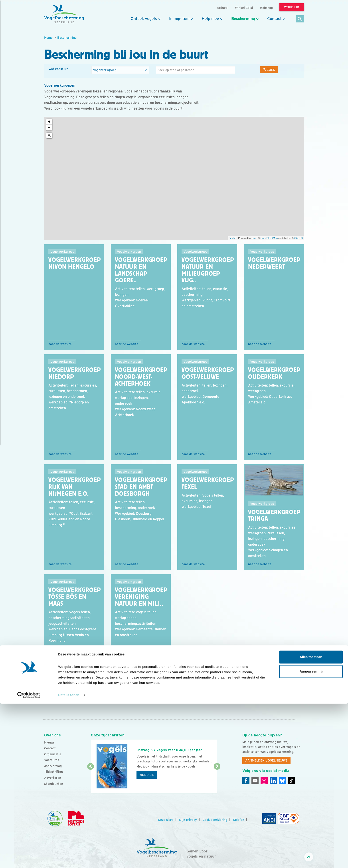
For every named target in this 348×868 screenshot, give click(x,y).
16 (83, 697)
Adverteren (53, 778)
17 (92, 697)
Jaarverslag (53, 766)
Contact (274, 19)
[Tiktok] (291, 781)
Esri (254, 238)
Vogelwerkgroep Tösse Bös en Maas (75, 597)
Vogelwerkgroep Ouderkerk (274, 373)
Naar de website (60, 344)
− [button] (49, 128)
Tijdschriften (53, 772)
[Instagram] (264, 781)
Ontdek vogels (144, 19)
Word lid (147, 775)
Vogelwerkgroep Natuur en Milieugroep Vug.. (208, 270)
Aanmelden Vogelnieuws (266, 760)
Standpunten (54, 784)
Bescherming (243, 19)
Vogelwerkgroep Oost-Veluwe (208, 373)
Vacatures (52, 760)
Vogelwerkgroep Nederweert (274, 263)
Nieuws (49, 742)
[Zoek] (300, 19)
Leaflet (232, 238)
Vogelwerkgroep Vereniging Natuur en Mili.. (141, 597)
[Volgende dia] (217, 780)
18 (101, 697)
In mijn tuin (179, 19)
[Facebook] (246, 781)
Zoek (269, 70)
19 (110, 697)
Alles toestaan (311, 821)
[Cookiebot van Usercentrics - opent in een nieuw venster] (29, 859)
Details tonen (69, 859)
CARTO (299, 238)
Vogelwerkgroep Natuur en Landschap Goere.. (141, 270)
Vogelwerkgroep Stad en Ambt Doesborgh (141, 487)
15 (74, 697)
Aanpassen (311, 836)
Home (48, 37)
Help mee (210, 19)
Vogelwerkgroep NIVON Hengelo (75, 263)
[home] (64, 14)
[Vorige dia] (90, 780)
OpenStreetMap (269, 238)
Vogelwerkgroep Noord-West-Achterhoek (141, 377)
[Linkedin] (273, 781)
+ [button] (49, 122)
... (65, 697)
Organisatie (53, 754)
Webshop (266, 8)
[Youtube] (255, 781)
